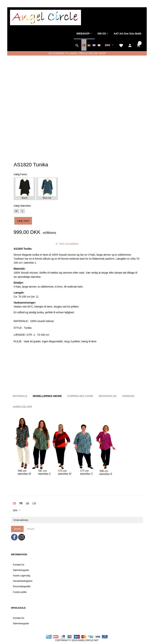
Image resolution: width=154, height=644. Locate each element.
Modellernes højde (47, 396)
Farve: (21, 174)
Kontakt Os (19, 565)
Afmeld (31, 529)
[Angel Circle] (45, 17)
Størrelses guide (80, 396)
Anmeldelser (22, 407)
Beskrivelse (108, 396)
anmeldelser (41, 244)
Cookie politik (20, 592)
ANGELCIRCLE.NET (88, 640)
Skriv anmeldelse (69, 244)
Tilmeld (17, 529)
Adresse (128, 396)
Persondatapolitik (22, 586)
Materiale (20, 396)
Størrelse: (22, 206)
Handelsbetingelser (23, 581)
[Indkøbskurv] (139, 45)
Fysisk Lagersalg (22, 576)
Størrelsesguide (21, 570)
